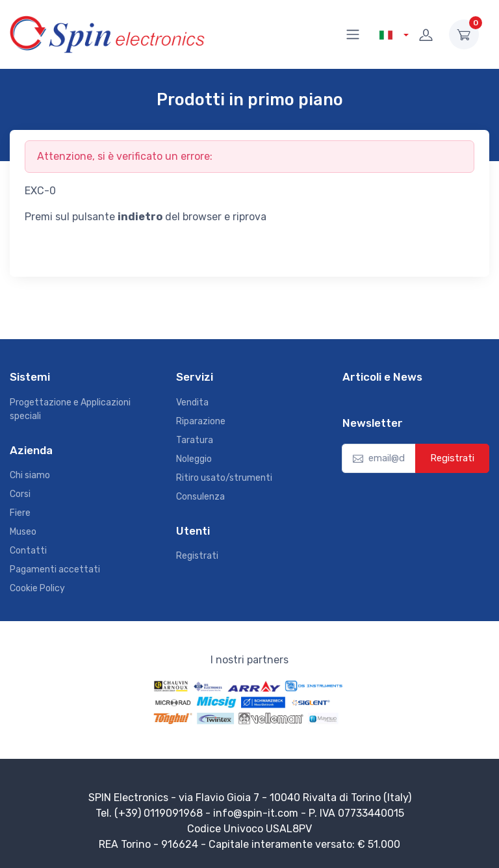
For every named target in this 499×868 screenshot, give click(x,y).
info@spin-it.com (256, 813)
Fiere (20, 513)
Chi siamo (30, 475)
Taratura (195, 440)
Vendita (192, 402)
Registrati (197, 556)
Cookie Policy (37, 588)
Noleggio (194, 459)
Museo (23, 532)
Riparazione (201, 421)
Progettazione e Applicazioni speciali (70, 409)
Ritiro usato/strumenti (224, 478)
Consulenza (200, 497)
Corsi (20, 494)
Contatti (28, 551)
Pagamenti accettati (55, 569)
